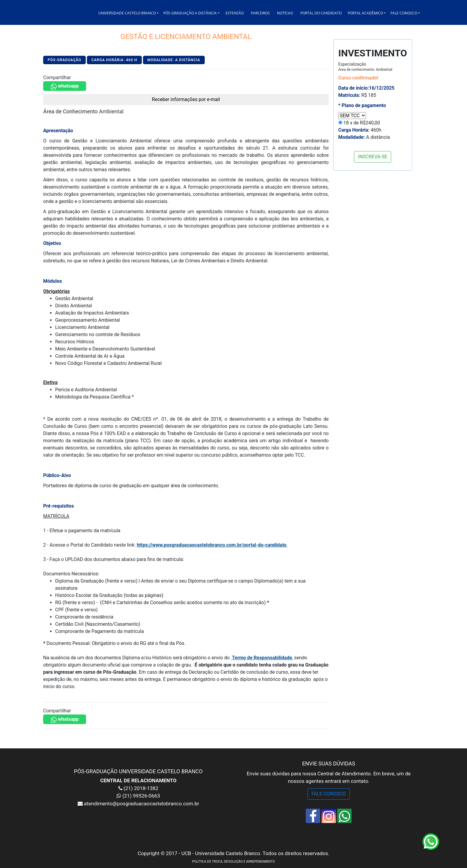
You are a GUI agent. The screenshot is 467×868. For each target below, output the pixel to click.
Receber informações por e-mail (186, 99)
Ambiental (112, 111)
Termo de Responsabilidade (262, 658)
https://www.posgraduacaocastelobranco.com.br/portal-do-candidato (212, 545)
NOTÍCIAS (285, 13)
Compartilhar (57, 78)
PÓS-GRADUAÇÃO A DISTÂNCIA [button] (190, 13)
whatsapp (65, 86)
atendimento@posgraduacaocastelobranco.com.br (141, 804)
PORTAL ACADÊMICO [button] (365, 13)
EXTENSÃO (235, 13)
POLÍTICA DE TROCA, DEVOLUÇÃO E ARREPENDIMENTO (233, 862)
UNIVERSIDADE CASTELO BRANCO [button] (127, 13)
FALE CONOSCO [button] (404, 13)
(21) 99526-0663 (141, 796)
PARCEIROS (260, 13)
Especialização (365, 67)
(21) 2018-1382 (140, 788)
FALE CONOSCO (329, 794)
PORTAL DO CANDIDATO (321, 13)
